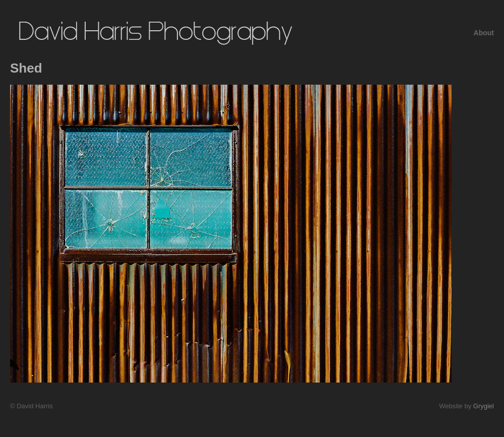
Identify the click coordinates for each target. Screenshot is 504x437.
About (484, 33)
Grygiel (484, 406)
